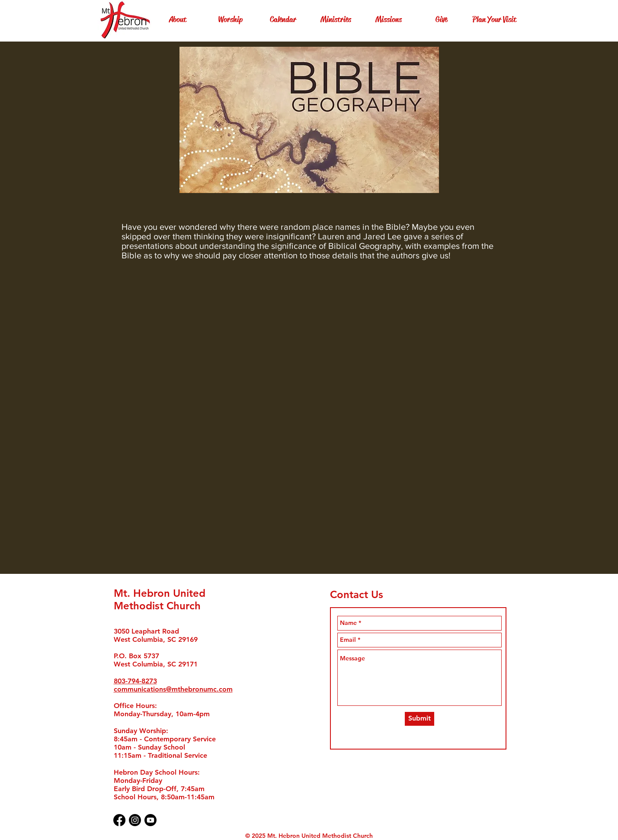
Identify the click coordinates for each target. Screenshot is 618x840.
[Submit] (419, 719)
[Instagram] (135, 820)
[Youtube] (150, 820)
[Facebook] (119, 820)
